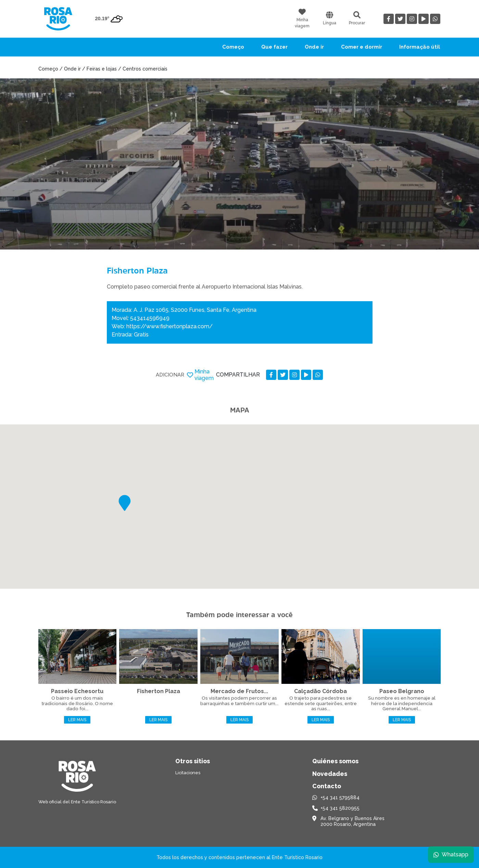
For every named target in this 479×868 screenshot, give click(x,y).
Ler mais (77, 720)
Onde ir (314, 47)
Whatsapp (451, 854)
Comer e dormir (362, 47)
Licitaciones (188, 773)
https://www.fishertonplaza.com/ (169, 326)
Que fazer (274, 47)
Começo (233, 47)
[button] (125, 503)
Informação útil (420, 47)
